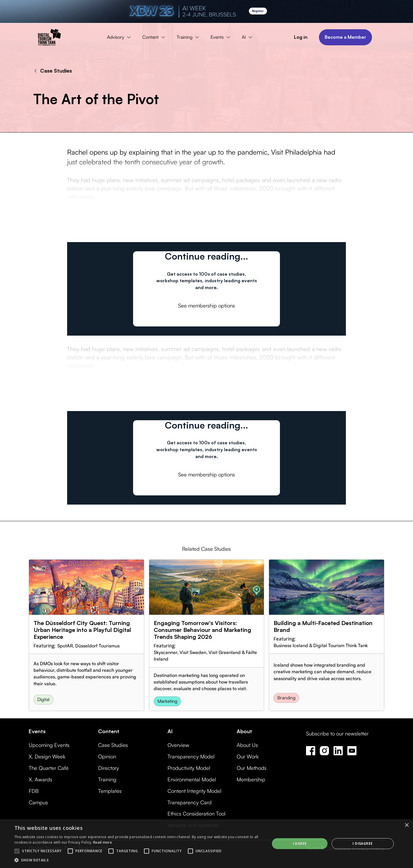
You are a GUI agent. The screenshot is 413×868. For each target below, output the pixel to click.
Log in (301, 37)
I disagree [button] (363, 843)
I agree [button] (300, 843)
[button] (120, 37)
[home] (49, 37)
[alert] (206, 844)
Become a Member (345, 37)
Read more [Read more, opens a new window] (103, 842)
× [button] (407, 825)
